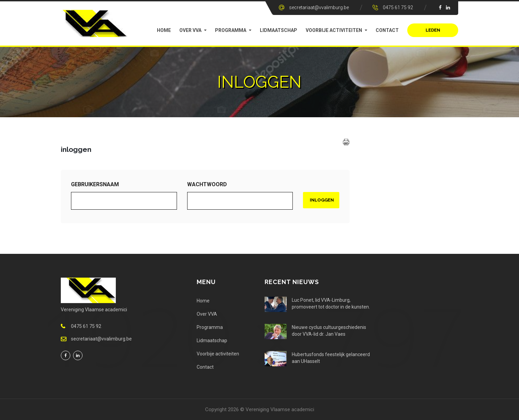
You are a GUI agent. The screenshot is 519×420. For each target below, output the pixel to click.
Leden (433, 30)
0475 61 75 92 (398, 7)
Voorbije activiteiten (334, 30)
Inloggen (322, 200)
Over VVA (190, 30)
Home (164, 30)
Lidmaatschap (279, 30)
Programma (231, 30)
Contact (387, 30)
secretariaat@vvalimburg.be (319, 7)
